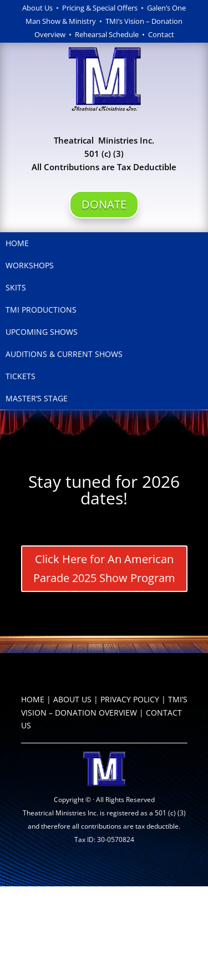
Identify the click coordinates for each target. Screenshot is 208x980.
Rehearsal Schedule (108, 34)
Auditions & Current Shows (64, 354)
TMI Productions (41, 310)
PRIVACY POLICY (130, 699)
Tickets (21, 376)
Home (17, 243)
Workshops (30, 265)
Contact (161, 34)
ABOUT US (72, 699)
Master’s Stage (37, 398)
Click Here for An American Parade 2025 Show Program (104, 568)
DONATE (104, 204)
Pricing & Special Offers (100, 8)
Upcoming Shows (42, 332)
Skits (16, 287)
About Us (37, 8)
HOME (33, 699)
